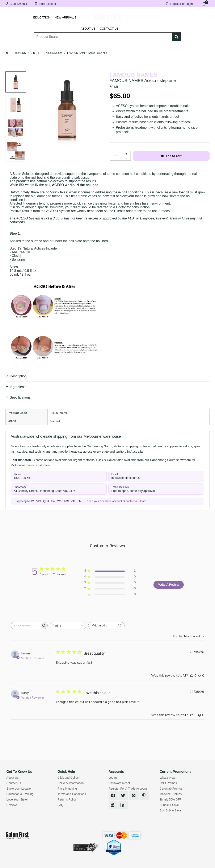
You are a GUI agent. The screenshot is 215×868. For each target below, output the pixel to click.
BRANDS (174, 46)
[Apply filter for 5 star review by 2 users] (110, 571)
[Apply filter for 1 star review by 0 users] (110, 595)
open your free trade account (104, 501)
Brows (44, 46)
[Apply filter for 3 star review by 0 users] (110, 583)
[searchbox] (25, 626)
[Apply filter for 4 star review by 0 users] (110, 577)
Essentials (65, 46)
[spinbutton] (116, 156)
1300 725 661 (18, 4)
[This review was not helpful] (200, 676)
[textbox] (103, 34)
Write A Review (169, 585)
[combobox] (68, 626)
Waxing (122, 46)
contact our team (136, 501)
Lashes (26, 46)
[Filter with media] (106, 626)
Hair (138, 46)
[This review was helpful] (192, 676)
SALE (191, 46)
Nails (85, 46)
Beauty (155, 46)
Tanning (103, 46)
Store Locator (47, 4)
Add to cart (173, 156)
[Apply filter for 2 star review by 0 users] (110, 589)
